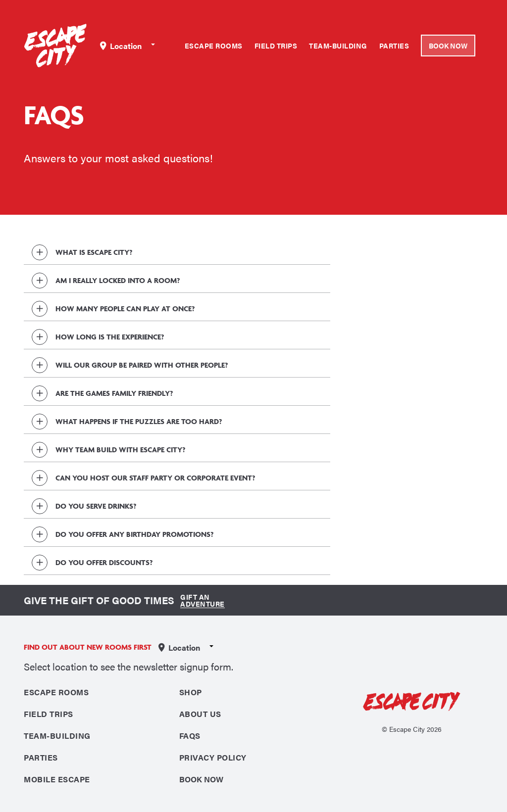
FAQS (190, 736)
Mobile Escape (57, 779)
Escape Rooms (214, 46)
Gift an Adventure (203, 600)
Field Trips (276, 46)
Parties (394, 46)
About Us (200, 714)
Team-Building (338, 46)
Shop (191, 692)
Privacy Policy (213, 757)
